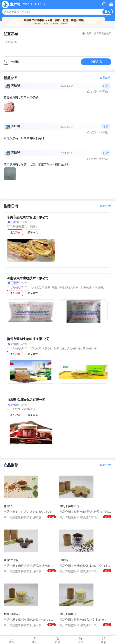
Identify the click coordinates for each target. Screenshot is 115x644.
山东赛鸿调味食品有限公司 (26, 400)
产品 (57, 640)
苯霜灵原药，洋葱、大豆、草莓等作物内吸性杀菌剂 (37, 165)
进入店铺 (15, 232)
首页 (11, 640)
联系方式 (33, 232)
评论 (104, 92)
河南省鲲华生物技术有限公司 (28, 278)
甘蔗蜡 (8, 506)
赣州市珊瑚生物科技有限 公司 (28, 339)
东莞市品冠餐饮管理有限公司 (28, 217)
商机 (34, 640)
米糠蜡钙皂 (11, 560)
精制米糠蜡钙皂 (69, 506)
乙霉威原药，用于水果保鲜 (21, 98)
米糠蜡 (64, 560)
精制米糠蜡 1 (68, 614)
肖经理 (15, 86)
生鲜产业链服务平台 (34, 4)
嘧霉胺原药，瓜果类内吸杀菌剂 (24, 138)
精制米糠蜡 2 (12, 614)
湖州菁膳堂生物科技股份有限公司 (25, 517)
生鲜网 (15, 4)
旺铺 (81, 640)
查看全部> (106, 78)
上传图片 (12, 62)
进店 (51, 517)
